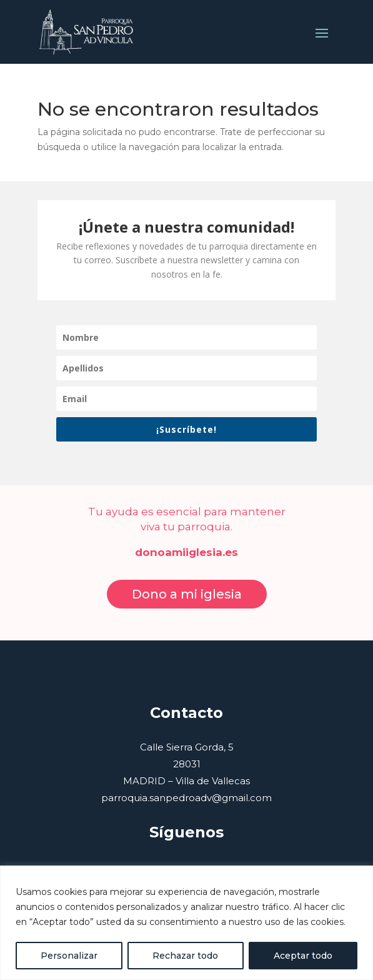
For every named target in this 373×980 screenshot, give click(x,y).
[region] (186, 923)
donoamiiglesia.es (186, 552)
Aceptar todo (303, 956)
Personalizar (69, 956)
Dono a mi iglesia (187, 594)
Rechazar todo (185, 956)
